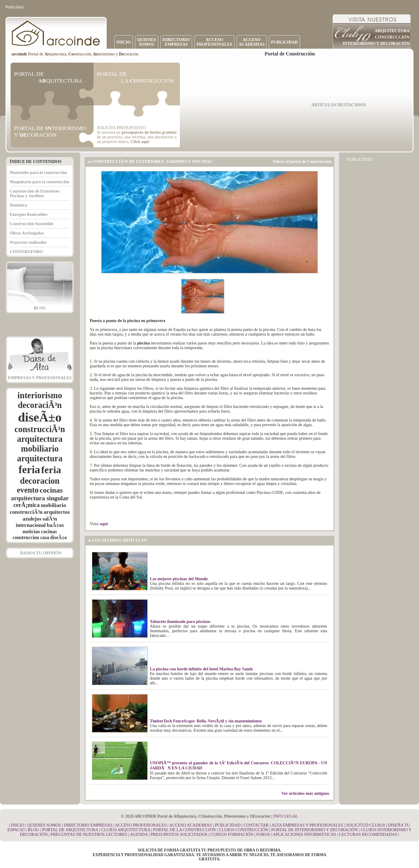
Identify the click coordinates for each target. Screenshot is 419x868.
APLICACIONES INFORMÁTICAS (304, 834)
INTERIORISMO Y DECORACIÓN (376, 43)
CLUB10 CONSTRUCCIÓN (244, 830)
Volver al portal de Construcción (302, 161)
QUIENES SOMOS (44, 825)
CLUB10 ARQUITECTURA (126, 830)
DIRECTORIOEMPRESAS (176, 42)
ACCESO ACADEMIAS (191, 825)
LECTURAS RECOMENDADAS (368, 834)
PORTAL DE (48, 77)
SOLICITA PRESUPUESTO (121, 128)
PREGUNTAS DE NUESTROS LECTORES (89, 834)
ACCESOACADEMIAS (252, 42)
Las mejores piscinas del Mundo (179, 579)
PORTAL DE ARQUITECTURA (70, 830)
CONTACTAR (256, 825)
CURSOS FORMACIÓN (232, 834)
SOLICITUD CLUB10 (366, 825)
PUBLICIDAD (284, 42)
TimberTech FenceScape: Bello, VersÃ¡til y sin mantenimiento (206, 721)
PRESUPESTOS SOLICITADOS (179, 834)
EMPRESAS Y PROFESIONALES (40, 378)
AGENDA (139, 834)
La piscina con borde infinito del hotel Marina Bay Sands (201, 669)
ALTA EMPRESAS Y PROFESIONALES (307, 825)
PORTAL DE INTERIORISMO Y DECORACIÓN (314, 830)
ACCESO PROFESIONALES (141, 825)
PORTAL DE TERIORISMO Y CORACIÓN (50, 131)
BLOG (40, 308)
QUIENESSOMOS (147, 42)
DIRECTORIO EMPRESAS (88, 825)
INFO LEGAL (286, 816)
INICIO (124, 42)
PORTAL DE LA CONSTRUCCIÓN (185, 830)
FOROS (263, 834)
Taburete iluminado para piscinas (180, 621)
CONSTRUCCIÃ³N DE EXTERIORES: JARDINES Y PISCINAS (152, 161)
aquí (104, 524)
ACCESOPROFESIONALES (214, 42)
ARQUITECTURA (392, 31)
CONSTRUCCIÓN (392, 37)
